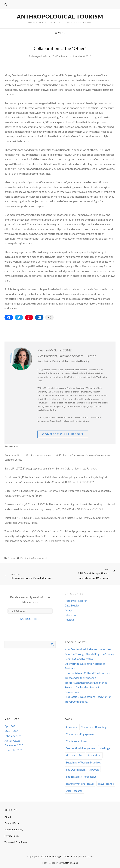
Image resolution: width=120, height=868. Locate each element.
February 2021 (13, 736)
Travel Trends (106, 784)
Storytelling (94, 755)
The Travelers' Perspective (81, 777)
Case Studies (72, 605)
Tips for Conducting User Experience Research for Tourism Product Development (86, 687)
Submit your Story (14, 829)
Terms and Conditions (16, 842)
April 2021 (11, 726)
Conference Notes (76, 741)
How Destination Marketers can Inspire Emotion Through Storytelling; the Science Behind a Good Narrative (89, 654)
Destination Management (34, 558)
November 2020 (14, 750)
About (8, 817)
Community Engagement (80, 734)
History (70, 755)
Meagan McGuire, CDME (45, 56)
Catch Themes (70, 863)
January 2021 (12, 740)
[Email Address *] (30, 611)
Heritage (105, 748)
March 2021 (12, 731)
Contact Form (12, 823)
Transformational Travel (80, 784)
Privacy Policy (12, 836)
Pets (81, 755)
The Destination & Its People (83, 770)
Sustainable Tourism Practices (83, 762)
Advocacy (71, 727)
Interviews (71, 615)
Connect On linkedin (63, 434)
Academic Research (76, 601)
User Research (74, 791)
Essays (11, 558)
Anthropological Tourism (60, 16)
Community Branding (93, 727)
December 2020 (14, 745)
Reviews (70, 620)
